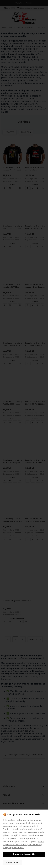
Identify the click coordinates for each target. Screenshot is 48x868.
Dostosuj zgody (13, 862)
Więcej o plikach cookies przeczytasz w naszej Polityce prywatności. (24, 845)
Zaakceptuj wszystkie (24, 854)
